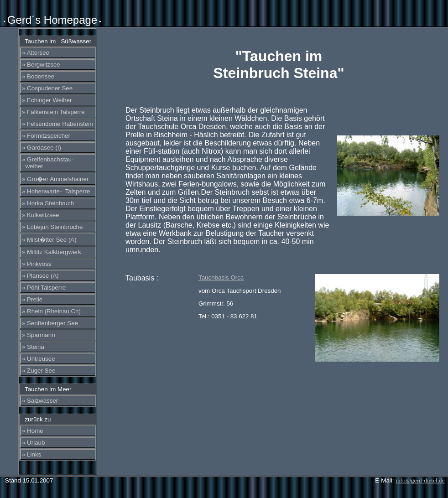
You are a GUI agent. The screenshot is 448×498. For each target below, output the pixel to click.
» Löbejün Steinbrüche (52, 227)
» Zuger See (39, 371)
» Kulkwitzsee (41, 215)
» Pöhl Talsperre (44, 288)
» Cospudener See (47, 88)
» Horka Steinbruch (48, 203)
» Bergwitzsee (41, 65)
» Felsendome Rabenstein (57, 124)
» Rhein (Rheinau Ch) (51, 311)
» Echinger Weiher (47, 100)
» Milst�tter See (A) (49, 240)
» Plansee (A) (40, 276)
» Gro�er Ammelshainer (55, 179)
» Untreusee (39, 359)
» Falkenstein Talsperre (53, 112)
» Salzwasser (40, 401)
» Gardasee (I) (42, 148)
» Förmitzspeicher (46, 136)
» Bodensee (38, 76)
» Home (33, 431)
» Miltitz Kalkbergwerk (52, 252)
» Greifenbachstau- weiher (48, 163)
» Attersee (36, 53)
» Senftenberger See (50, 323)
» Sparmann (39, 335)
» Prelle (32, 299)
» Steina (33, 347)
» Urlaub (33, 443)
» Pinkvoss (36, 264)
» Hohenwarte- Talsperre (56, 191)
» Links (31, 454)
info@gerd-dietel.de (420, 480)
